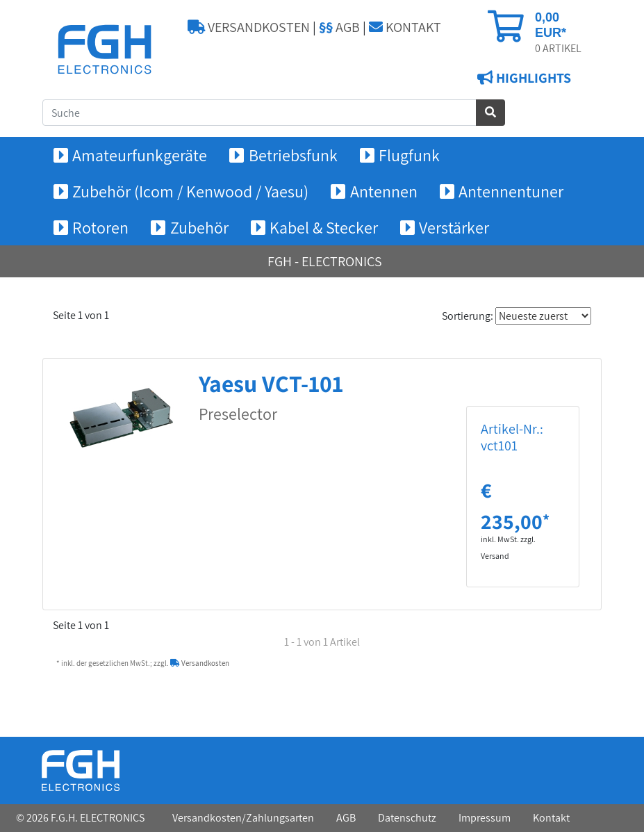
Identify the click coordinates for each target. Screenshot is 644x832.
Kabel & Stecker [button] (324, 227)
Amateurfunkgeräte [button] (140, 155)
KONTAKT (405, 27)
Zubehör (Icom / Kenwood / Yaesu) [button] (190, 191)
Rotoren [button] (100, 227)
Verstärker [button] (454, 227)
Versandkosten (200, 663)
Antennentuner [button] (511, 191)
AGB (339, 27)
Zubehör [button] (199, 227)
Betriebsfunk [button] (293, 155)
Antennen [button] (384, 191)
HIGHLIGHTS (532, 78)
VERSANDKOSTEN (249, 27)
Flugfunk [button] (409, 155)
